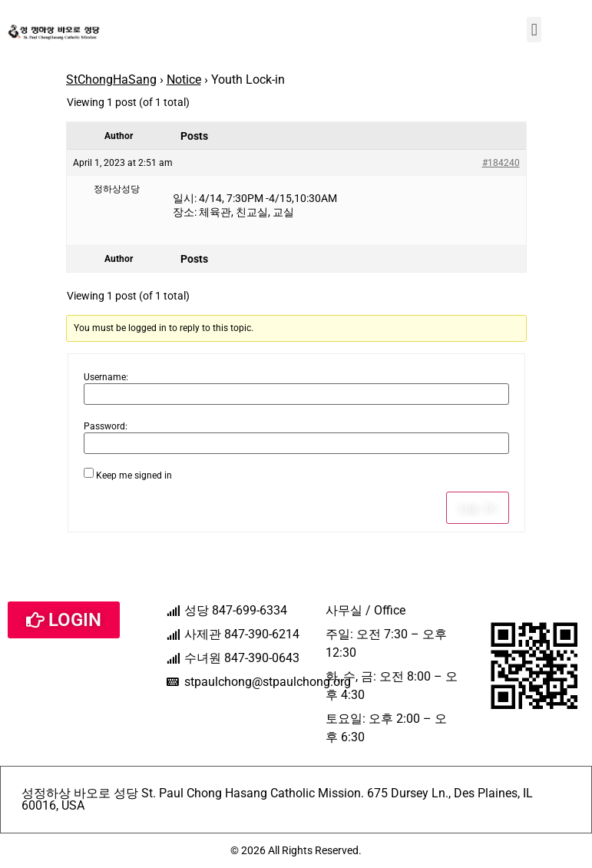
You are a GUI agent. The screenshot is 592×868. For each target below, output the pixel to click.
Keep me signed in (134, 475)
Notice (184, 80)
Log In (478, 508)
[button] (534, 30)
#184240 (501, 163)
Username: (106, 377)
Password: (106, 426)
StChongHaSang (111, 80)
